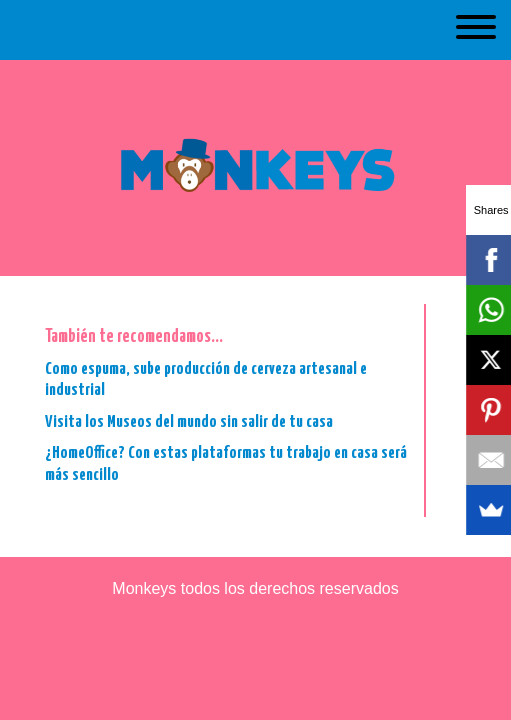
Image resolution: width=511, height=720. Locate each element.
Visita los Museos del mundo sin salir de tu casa (189, 422)
